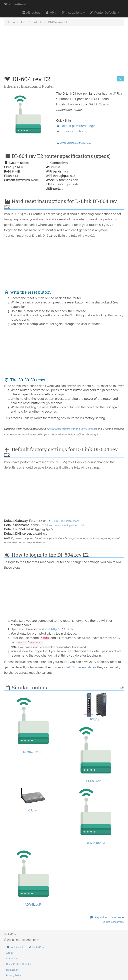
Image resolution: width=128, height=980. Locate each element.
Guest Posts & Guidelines (20, 964)
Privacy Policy (14, 976)
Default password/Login (76, 126)
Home (11, 22)
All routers (31, 13)
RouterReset (15, 4)
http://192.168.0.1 (63, 629)
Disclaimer (12, 970)
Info (24, 22)
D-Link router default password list (62, 525)
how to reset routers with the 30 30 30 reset (72, 429)
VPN (51, 13)
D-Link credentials (78, 667)
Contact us (12, 959)
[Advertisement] (64, 52)
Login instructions (71, 131)
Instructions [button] (73, 13)
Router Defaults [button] (104, 13)
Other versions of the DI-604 (74, 143)
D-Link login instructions (63, 521)
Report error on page (107, 919)
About (9, 953)
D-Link (37, 22)
